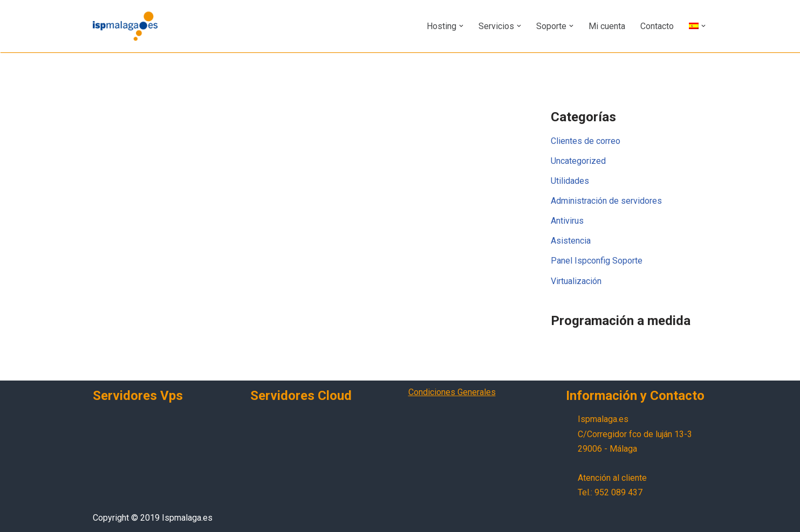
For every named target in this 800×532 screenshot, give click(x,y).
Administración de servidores (606, 201)
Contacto (657, 26)
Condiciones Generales (452, 392)
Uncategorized (578, 161)
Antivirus (567, 221)
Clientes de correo (586, 141)
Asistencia (571, 241)
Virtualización (576, 281)
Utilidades (570, 181)
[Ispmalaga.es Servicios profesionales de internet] (125, 26)
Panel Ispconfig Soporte (597, 261)
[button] (461, 26)
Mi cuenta (607, 26)
